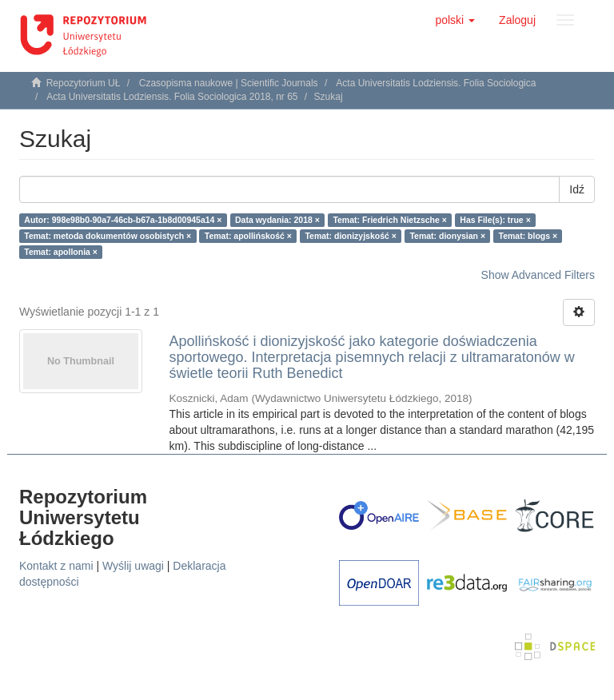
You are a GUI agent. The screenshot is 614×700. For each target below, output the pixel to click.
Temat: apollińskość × (248, 236)
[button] (455, 20)
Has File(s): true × (495, 220)
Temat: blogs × (528, 236)
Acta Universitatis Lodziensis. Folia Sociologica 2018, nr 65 (172, 97)
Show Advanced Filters (538, 275)
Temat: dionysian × (447, 236)
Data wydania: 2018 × (277, 220)
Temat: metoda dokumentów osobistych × (108, 236)
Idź (577, 189)
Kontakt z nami (56, 566)
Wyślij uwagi (133, 566)
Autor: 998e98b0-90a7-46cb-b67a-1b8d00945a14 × (123, 220)
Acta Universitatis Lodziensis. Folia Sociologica (436, 83)
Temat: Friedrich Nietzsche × (389, 220)
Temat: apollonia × (61, 252)
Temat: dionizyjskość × (350, 236)
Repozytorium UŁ (84, 83)
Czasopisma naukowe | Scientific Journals (229, 83)
